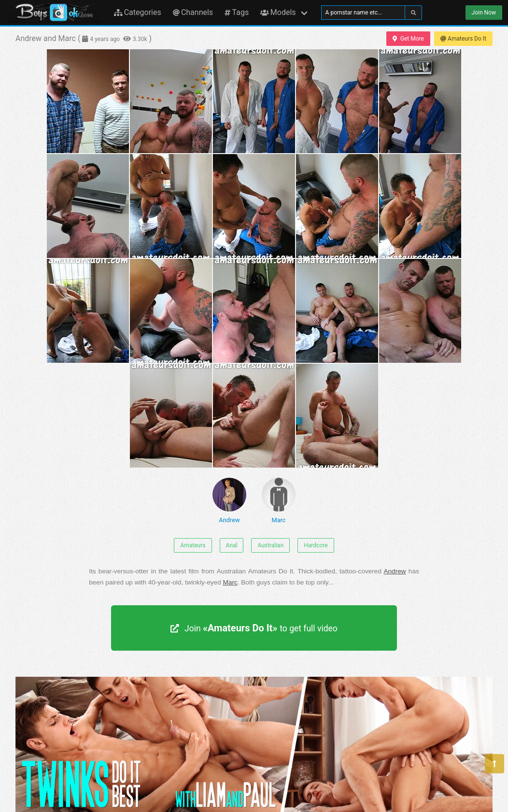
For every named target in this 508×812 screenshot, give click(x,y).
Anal (232, 545)
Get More (408, 39)
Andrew (229, 501)
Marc (279, 501)
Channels (193, 12)
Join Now (484, 13)
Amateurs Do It (463, 39)
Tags (237, 12)
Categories (138, 12)
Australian (270, 545)
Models (278, 12)
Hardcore (316, 545)
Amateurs (193, 545)
